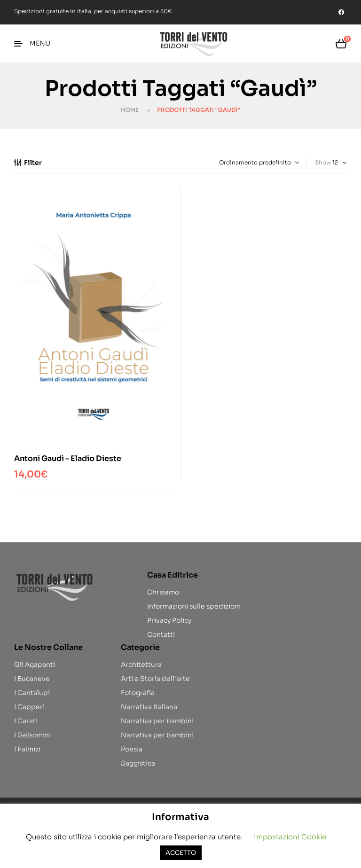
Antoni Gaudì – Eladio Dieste (68, 458)
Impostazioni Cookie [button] (290, 837)
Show (323, 162)
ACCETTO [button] (181, 853)
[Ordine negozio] (255, 163)
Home (130, 110)
